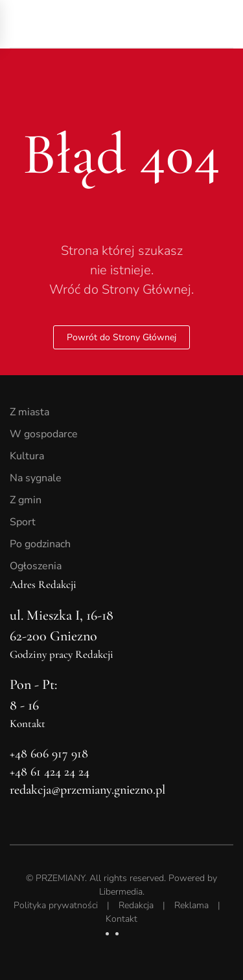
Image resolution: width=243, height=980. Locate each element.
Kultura (27, 456)
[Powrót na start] (100, 24)
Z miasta (29, 412)
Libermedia (121, 892)
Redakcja (136, 905)
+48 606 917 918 (49, 754)
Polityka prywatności (56, 905)
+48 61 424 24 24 (50, 772)
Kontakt (121, 919)
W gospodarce (44, 434)
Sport (23, 522)
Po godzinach (40, 544)
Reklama (191, 905)
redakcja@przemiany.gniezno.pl (87, 790)
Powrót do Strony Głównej (121, 337)
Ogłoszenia (36, 566)
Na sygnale (36, 478)
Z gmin (26, 500)
